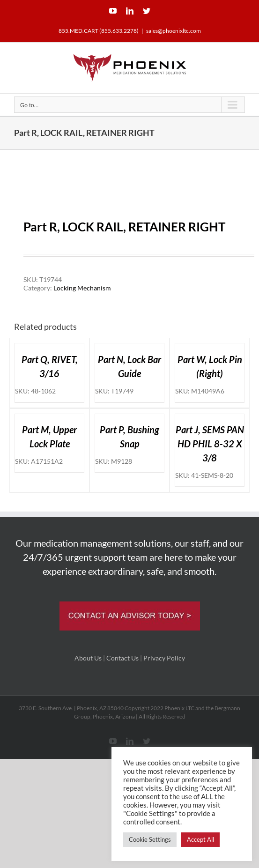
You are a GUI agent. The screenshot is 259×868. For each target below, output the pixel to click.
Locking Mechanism (82, 288)
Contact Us (122, 658)
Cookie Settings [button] (150, 839)
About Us (88, 658)
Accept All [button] (200, 839)
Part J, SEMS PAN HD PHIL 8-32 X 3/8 (210, 444)
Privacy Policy (164, 658)
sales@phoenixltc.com (174, 31)
